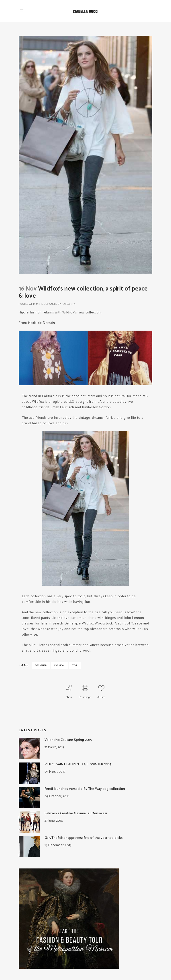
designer (41, 666)
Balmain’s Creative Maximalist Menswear (76, 813)
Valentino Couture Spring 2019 (68, 740)
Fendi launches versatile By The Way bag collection (85, 789)
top (75, 666)
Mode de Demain (42, 323)
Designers (51, 304)
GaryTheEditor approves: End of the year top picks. (84, 838)
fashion (59, 666)
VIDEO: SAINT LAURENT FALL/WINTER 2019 (78, 764)
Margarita (68, 304)
